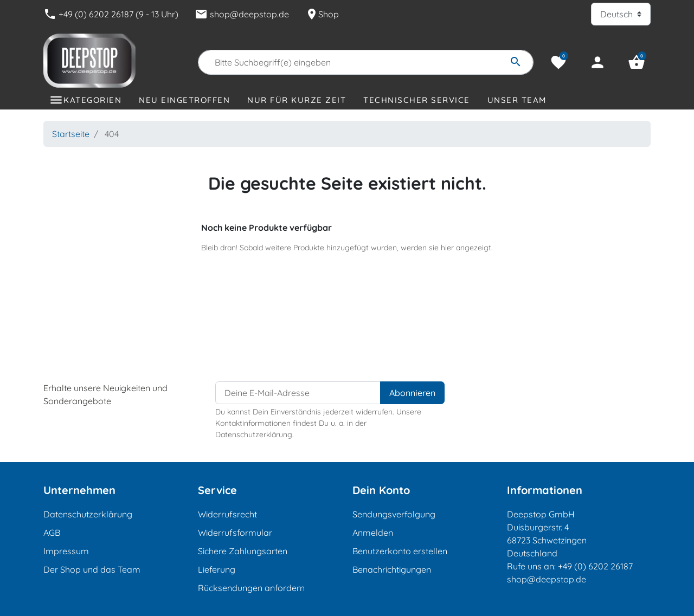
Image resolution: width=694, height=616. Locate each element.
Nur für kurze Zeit (297, 100)
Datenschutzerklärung (88, 514)
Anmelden (373, 533)
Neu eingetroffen (184, 100)
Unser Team (517, 100)
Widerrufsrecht (227, 514)
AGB (52, 533)
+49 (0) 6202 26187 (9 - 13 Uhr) (111, 14)
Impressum (66, 551)
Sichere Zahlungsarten (243, 551)
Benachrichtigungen (392, 569)
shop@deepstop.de (242, 14)
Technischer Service (417, 100)
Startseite (71, 134)
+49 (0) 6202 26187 (595, 566)
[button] (637, 62)
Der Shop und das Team (92, 569)
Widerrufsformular (235, 533)
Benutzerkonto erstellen (400, 551)
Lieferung (217, 569)
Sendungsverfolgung (394, 514)
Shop (322, 14)
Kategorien (92, 100)
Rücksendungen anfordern (251, 588)
